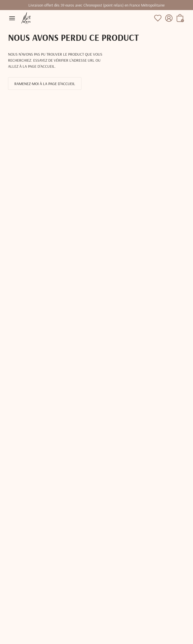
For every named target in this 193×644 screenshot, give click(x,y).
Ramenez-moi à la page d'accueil (45, 84)
